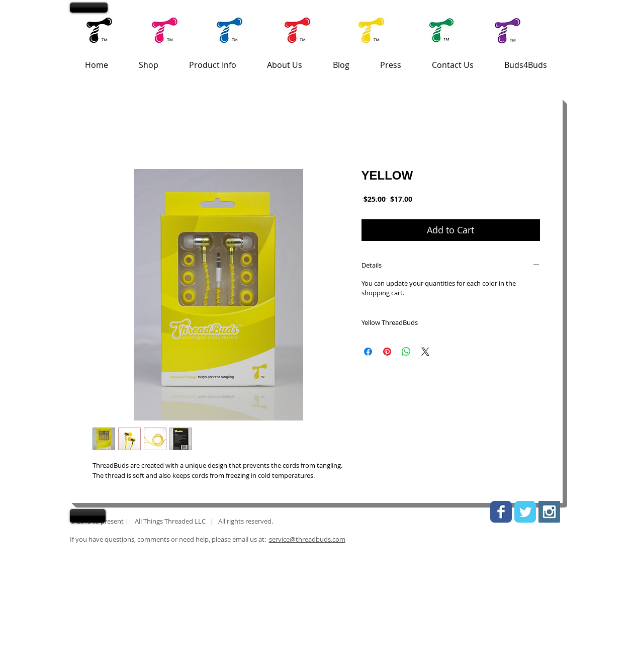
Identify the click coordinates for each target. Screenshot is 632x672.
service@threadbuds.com (307, 539)
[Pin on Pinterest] (387, 352)
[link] (544, 7)
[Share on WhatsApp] (406, 352)
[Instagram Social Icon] (549, 512)
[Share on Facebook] (368, 352)
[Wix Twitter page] (525, 512)
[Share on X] (425, 352)
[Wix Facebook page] (501, 512)
